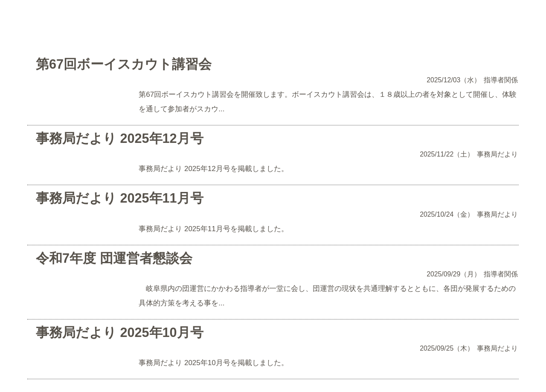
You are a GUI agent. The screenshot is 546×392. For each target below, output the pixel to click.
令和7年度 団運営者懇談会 (114, 258)
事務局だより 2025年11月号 (120, 198)
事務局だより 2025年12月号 (120, 138)
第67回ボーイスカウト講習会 (124, 64)
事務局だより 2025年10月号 (120, 332)
